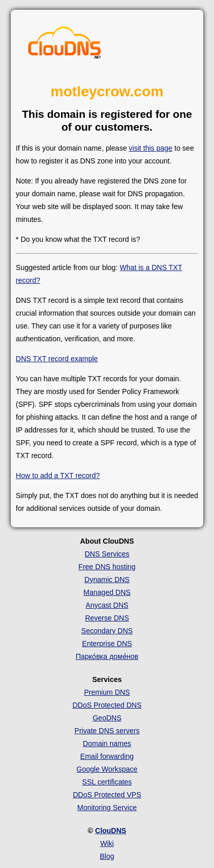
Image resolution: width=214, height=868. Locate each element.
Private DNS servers (107, 731)
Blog (107, 856)
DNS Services (107, 554)
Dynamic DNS (107, 580)
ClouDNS (111, 831)
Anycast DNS (107, 605)
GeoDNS (107, 718)
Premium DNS (107, 692)
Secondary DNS (107, 631)
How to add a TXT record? (58, 476)
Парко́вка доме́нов (107, 656)
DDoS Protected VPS (107, 795)
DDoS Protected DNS (107, 705)
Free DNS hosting (107, 567)
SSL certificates (107, 782)
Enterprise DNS (107, 644)
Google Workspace (107, 769)
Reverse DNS (107, 618)
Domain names (107, 743)
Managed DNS (107, 592)
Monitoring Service (107, 808)
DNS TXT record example (57, 359)
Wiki (107, 843)
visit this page (151, 148)
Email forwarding (107, 756)
